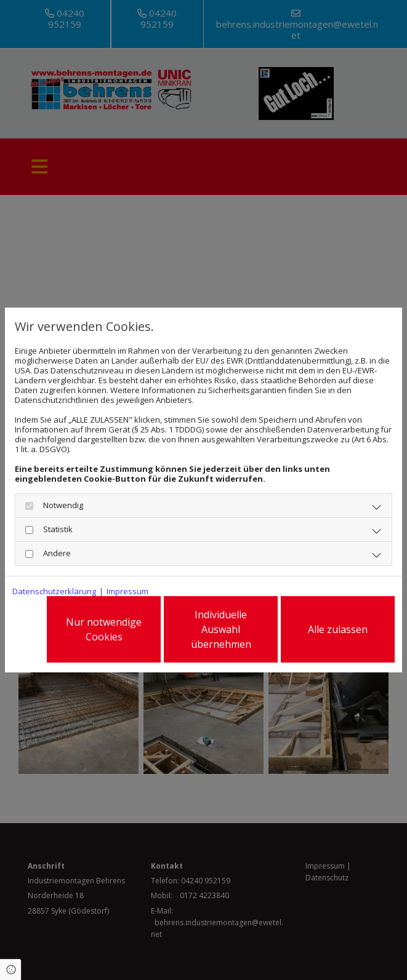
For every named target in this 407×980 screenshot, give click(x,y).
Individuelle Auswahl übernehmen (221, 629)
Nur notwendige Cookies (104, 629)
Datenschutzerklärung (54, 591)
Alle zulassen (338, 629)
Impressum (127, 591)
